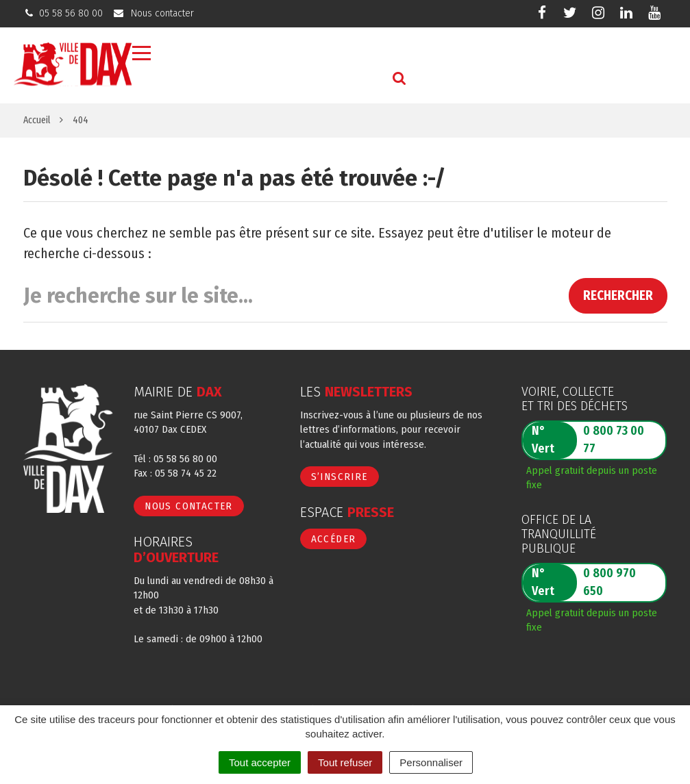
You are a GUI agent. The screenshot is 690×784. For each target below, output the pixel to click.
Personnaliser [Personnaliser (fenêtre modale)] (431, 762)
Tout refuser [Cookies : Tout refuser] (345, 762)
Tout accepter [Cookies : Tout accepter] (260, 762)
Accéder (334, 539)
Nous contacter (189, 506)
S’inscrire (340, 477)
